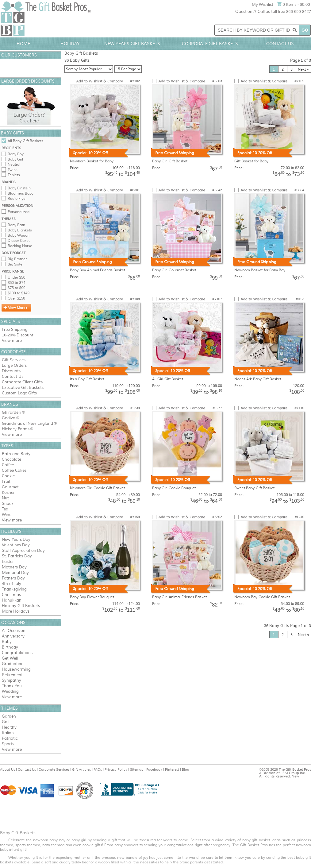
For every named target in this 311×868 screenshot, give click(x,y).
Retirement (12, 675)
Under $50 (16, 277)
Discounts (11, 371)
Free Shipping (15, 329)
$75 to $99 (17, 288)
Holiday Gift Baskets (21, 606)
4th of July (12, 584)
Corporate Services (54, 769)
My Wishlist (263, 4)
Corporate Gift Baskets (210, 44)
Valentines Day (16, 545)
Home (23, 44)
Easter (8, 562)
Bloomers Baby (21, 193)
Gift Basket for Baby (251, 161)
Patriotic (10, 738)
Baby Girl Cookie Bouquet (174, 488)
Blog (186, 769)
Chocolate (12, 459)
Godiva (9, 418)
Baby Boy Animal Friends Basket (98, 270)
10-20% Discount (18, 335)
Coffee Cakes (14, 470)
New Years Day (16, 539)
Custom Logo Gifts (19, 393)
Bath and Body (16, 454)
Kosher (8, 492)
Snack (8, 504)
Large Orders (14, 365)
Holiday (70, 44)
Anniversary (13, 636)
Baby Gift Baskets (81, 53)
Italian (8, 733)
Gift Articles (81, 769)
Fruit (6, 481)
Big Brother (17, 259)
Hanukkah (12, 600)
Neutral (14, 165)
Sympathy (12, 680)
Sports (8, 744)
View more (12, 341)
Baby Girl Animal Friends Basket (179, 597)
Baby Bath (16, 225)
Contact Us (280, 44)
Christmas (11, 595)
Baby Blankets (20, 230)
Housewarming (16, 669)
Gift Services (14, 360)
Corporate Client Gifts (22, 382)
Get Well (10, 658)
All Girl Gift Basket (168, 379)
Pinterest (172, 769)
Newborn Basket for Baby (92, 161)
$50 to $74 (17, 283)
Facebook (154, 769)
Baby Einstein (19, 188)
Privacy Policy (116, 769)
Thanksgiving (14, 589)
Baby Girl (15, 159)
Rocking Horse (20, 246)
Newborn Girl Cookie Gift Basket (97, 488)
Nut (5, 498)
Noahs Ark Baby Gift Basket (258, 379)
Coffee (8, 465)
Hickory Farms (16, 429)
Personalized (19, 212)
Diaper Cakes (19, 241)
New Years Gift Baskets (132, 44)
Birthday (10, 647)
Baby (7, 642)
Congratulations (17, 653)
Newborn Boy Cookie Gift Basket (262, 597)
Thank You (12, 686)
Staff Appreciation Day (23, 550)
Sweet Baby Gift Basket (254, 488)
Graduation (13, 664)
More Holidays (16, 611)
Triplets (14, 175)
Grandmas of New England (27, 423)
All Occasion (14, 631)
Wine (7, 515)
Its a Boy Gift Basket (87, 379)
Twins (13, 170)
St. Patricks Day (17, 556)
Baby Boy (16, 154)
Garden (9, 716)
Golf (6, 722)
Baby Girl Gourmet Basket (174, 270)
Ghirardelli (12, 412)
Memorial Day (15, 573)
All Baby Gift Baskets (25, 141)
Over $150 (16, 298)
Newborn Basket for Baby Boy (260, 270)
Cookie (8, 476)
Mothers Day (14, 567)
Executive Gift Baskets (23, 387)
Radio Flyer (17, 199)
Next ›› (303, 69)
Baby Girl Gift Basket (170, 161)
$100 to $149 (19, 293)
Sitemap (137, 769)
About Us (8, 769)
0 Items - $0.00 (293, 4)
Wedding (10, 691)
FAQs (98, 769)
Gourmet (10, 487)
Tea (5, 509)
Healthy (9, 727)
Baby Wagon (19, 235)
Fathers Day (13, 578)
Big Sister (16, 264)
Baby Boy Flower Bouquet (92, 597)
